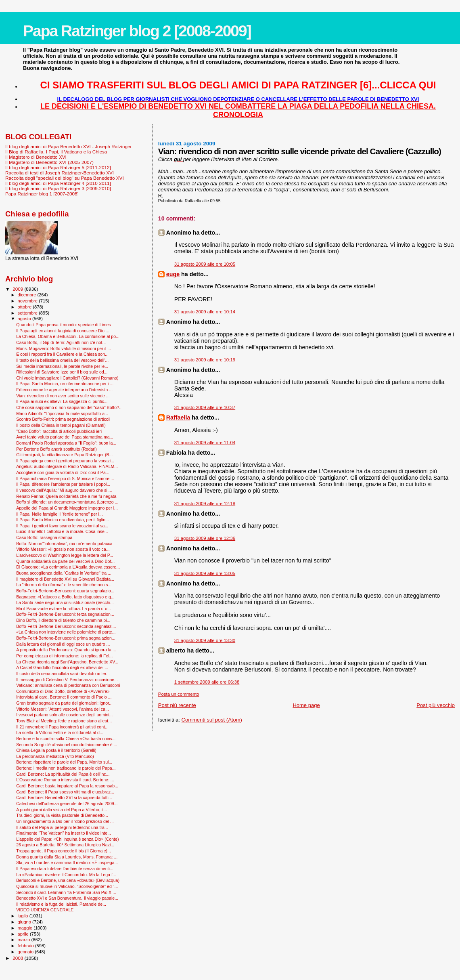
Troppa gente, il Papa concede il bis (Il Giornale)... (64, 851)
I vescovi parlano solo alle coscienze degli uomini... (64, 715)
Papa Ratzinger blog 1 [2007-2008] (42, 194)
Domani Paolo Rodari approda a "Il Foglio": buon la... (66, 443)
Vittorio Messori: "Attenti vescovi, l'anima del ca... (63, 709)
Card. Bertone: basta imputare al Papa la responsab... (67, 786)
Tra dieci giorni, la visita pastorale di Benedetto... (62, 815)
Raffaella (178, 418)
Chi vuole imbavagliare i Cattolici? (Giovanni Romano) (67, 378)
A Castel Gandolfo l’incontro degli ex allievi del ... (62, 667)
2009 (18, 289)
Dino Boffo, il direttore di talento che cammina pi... (63, 620)
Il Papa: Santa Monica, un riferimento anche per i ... (65, 384)
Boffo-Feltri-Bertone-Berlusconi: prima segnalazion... (66, 638)
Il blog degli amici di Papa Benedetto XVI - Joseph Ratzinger (68, 146)
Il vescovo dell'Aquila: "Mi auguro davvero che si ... (64, 490)
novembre (28, 301)
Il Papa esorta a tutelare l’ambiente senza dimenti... (65, 869)
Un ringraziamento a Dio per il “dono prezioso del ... (65, 821)
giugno (25, 922)
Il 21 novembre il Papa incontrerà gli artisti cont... (62, 727)
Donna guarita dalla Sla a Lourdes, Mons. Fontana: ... (67, 857)
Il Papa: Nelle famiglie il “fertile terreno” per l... (60, 514)
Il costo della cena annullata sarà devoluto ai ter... (63, 674)
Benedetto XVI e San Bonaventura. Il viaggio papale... (67, 898)
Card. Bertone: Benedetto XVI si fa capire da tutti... (64, 797)
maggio (26, 928)
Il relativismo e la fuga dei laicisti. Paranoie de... (61, 904)
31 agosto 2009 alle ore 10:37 (205, 407)
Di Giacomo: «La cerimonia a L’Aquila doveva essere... (68, 567)
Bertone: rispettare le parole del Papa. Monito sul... (64, 762)
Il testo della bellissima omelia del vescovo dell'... (62, 360)
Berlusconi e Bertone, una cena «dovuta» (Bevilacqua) (68, 880)
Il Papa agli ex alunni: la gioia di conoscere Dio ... (63, 331)
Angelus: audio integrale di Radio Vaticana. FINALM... (67, 466)
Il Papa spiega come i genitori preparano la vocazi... (65, 461)
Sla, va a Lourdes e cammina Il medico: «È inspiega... (67, 862)
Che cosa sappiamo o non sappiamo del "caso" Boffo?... (69, 407)
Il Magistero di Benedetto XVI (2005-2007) (49, 162)
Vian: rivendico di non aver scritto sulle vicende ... (63, 396)
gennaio (26, 952)
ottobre (25, 307)
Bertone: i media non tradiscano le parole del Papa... (66, 768)
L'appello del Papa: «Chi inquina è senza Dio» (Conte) (67, 839)
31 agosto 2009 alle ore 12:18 (205, 504)
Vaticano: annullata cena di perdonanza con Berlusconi (68, 685)
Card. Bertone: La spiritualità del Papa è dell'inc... (63, 774)
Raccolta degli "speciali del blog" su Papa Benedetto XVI (65, 178)
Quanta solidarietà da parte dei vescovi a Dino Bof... (65, 561)
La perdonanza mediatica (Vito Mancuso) (55, 756)
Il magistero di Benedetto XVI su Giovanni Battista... (65, 579)
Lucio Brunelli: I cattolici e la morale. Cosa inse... (62, 531)
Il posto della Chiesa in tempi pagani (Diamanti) (61, 425)
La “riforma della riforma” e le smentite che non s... (64, 585)
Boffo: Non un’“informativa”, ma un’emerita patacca (64, 544)
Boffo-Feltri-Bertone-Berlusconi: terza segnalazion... (65, 614)
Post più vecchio (436, 705)
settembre (28, 313)
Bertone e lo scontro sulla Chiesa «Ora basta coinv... (66, 739)
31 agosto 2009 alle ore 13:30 (205, 640)
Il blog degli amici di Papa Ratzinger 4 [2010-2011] (58, 183)
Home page (306, 705)
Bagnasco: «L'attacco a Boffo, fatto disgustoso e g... (65, 597)
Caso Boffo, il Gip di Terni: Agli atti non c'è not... (61, 342)
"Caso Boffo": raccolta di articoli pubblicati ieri (59, 431)
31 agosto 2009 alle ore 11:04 (205, 443)
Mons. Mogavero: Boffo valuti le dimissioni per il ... (64, 348)
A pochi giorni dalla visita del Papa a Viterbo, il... (62, 810)
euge (173, 274)
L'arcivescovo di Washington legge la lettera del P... (65, 555)
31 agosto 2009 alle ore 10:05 (205, 264)
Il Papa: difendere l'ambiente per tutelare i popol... (63, 484)
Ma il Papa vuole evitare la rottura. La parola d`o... (64, 609)
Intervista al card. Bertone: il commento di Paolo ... (64, 697)
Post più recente (177, 705)
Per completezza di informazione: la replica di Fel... (64, 656)
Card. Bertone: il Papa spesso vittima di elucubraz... (65, 792)
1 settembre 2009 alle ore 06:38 (207, 682)
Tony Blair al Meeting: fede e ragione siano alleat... (64, 721)
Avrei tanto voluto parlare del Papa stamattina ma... (65, 437)
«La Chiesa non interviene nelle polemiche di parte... (66, 632)
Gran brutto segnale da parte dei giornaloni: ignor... (64, 703)
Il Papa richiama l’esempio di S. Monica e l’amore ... (65, 478)
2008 (18, 958)
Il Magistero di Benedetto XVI (36, 157)
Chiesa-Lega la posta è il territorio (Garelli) (56, 750)
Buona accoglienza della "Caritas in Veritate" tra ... (64, 573)
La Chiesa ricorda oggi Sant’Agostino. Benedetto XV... (67, 662)
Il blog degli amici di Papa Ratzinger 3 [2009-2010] (58, 188)
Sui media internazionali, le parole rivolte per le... (62, 366)
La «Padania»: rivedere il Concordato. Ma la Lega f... (66, 875)
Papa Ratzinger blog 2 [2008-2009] (137, 31)
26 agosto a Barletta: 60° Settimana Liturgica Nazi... (65, 845)
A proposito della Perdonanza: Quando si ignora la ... (66, 650)
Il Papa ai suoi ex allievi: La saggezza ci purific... (62, 401)
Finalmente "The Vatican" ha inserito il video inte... (64, 833)
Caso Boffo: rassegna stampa (44, 537)
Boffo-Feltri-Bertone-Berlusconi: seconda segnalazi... (66, 626)
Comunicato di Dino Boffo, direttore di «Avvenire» (63, 691)
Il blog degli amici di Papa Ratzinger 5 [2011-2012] (58, 167)
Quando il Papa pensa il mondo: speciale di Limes (64, 325)
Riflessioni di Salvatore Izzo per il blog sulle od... (62, 372)
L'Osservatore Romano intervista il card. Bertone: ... (65, 780)
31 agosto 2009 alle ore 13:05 (205, 573)
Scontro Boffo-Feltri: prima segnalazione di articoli (63, 419)
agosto (25, 319)
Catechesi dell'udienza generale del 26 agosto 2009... (67, 804)
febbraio (26, 946)
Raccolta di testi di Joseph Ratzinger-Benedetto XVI (60, 173)
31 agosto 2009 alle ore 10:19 (205, 360)
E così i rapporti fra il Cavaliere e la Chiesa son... (62, 354)
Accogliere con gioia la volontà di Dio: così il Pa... (63, 472)
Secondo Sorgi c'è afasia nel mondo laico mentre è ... (67, 745)
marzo (25, 940)
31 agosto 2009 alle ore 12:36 (205, 538)
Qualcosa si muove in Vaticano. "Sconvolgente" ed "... (67, 886)
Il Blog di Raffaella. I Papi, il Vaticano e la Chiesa (56, 152)
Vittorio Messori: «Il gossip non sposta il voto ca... (63, 549)
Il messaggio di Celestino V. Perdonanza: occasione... (67, 680)
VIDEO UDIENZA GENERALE (45, 910)
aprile (24, 934)
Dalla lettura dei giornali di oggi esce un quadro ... (63, 644)
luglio (24, 916)
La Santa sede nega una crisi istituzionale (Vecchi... (65, 602)
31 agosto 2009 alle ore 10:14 (205, 312)
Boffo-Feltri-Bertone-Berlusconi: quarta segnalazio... (65, 591)
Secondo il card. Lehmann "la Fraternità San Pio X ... (66, 892)
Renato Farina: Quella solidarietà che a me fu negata (66, 496)
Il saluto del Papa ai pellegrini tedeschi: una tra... (62, 827)
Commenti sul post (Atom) (212, 720)
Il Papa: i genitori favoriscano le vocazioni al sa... (62, 526)
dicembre (28, 295)
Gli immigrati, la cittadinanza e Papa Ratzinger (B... (64, 455)
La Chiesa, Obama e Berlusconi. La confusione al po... (68, 336)
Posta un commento (179, 694)
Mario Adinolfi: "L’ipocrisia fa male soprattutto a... (62, 413)
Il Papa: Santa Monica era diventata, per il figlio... (63, 520)
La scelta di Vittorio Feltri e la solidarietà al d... (60, 732)
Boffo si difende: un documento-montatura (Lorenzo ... (67, 502)
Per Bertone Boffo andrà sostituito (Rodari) (56, 449)
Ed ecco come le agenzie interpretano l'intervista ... (64, 390)
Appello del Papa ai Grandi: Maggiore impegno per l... (67, 508)
